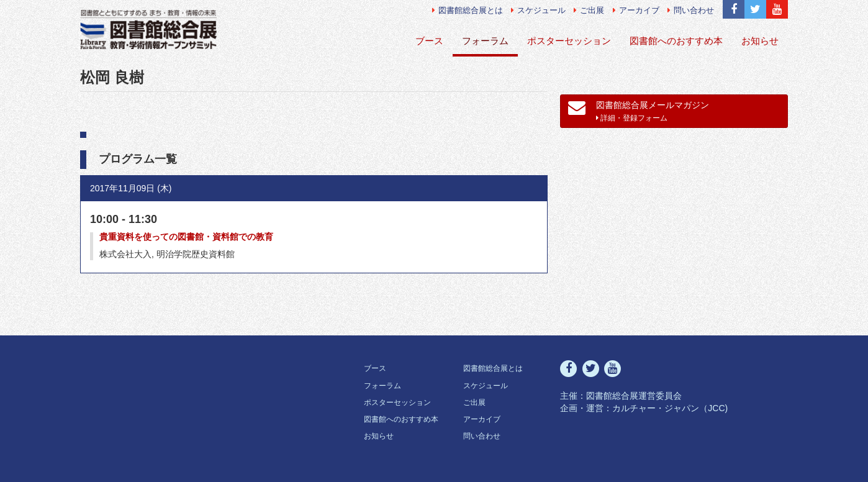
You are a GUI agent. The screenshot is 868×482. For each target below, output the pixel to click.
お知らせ (760, 41)
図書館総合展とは (468, 10)
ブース (429, 41)
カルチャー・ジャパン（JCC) (670, 408)
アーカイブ (636, 10)
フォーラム (485, 41)
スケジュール (538, 10)
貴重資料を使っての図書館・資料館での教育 (186, 237)
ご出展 (589, 10)
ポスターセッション (569, 41)
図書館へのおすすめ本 (676, 41)
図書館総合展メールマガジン (639, 111)
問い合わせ (691, 10)
